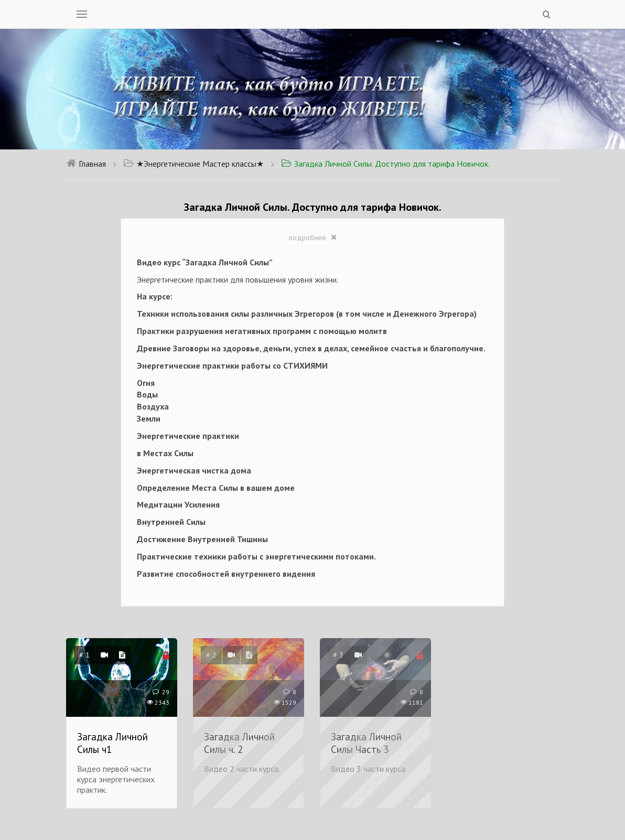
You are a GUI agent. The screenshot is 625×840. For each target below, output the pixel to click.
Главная (86, 164)
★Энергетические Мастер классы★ (193, 164)
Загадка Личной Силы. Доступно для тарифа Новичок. (385, 164)
